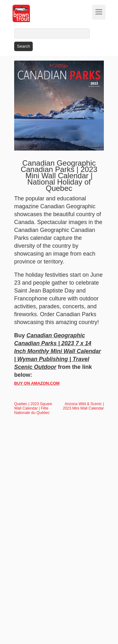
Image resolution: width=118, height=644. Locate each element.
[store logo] (33, 13)
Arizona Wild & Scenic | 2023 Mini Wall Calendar (83, 406)
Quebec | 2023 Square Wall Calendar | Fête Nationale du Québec (33, 408)
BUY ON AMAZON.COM (37, 383)
